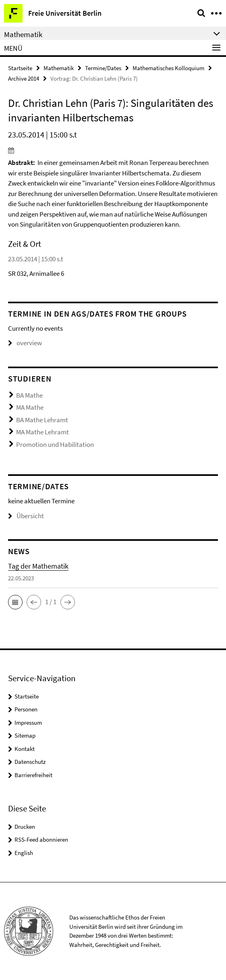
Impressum (28, 722)
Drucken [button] (25, 827)
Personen (26, 709)
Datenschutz (30, 762)
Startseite (20, 68)
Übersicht (26, 516)
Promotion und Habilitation (55, 444)
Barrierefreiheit (33, 775)
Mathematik (59, 68)
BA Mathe (29, 395)
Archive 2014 (24, 78)
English (24, 853)
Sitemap (25, 735)
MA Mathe (30, 407)
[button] (15, 602)
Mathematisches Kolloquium (168, 68)
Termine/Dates (103, 68)
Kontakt (25, 749)
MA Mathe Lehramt (43, 432)
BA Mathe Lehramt (42, 420)
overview (25, 343)
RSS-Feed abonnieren (41, 839)
